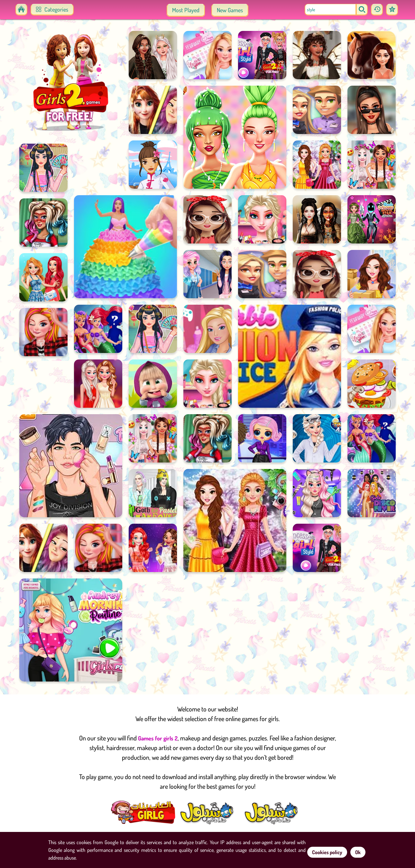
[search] (361, 10)
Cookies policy (327, 852)
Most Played (186, 10)
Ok (358, 852)
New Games (230, 10)
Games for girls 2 (158, 739)
